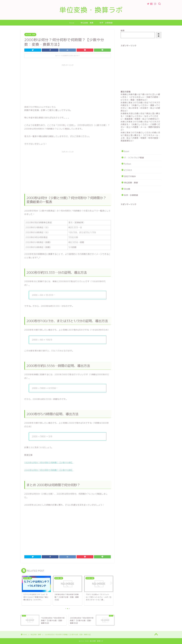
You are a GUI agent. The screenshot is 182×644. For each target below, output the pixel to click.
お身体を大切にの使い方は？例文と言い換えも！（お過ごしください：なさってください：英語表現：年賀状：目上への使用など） (140, 116)
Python (128, 164)
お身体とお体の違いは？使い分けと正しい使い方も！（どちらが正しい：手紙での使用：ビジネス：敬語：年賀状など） (140, 97)
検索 (123, 31)
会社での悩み (130, 176)
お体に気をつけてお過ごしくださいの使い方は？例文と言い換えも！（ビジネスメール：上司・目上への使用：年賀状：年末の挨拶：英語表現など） (140, 137)
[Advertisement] (68, 85)
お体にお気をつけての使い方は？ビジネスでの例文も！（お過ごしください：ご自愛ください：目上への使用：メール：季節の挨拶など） (140, 126)
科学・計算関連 (106, 23)
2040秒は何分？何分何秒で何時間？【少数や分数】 (49, 470)
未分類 (127, 189)
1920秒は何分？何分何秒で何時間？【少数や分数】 (49, 463)
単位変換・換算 (87, 23)
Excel (72, 23)
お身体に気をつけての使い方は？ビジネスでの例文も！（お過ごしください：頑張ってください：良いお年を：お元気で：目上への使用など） (140, 107)
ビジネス (128, 170)
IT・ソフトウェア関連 (134, 158)
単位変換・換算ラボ (91, 10)
